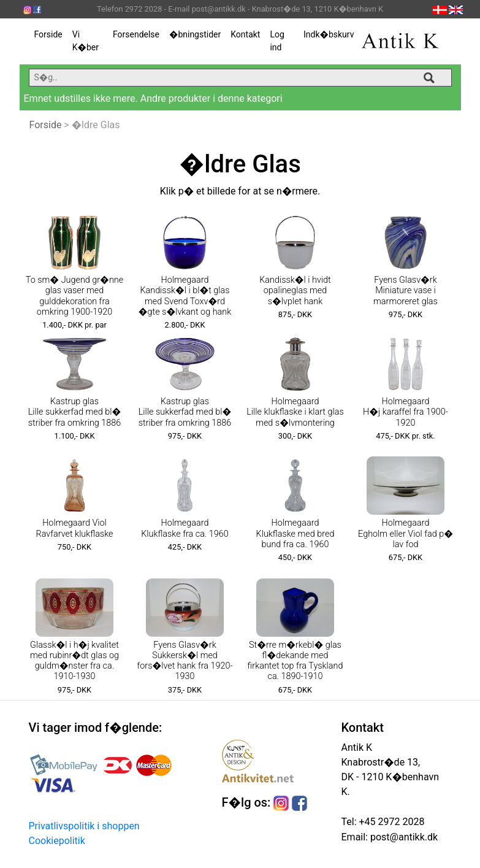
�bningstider (195, 34)
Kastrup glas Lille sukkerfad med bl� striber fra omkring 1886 (75, 412)
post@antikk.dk (403, 837)
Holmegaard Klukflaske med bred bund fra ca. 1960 (295, 534)
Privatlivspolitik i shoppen (84, 826)
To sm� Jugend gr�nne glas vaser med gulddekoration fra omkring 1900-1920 (74, 296)
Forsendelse (136, 34)
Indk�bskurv (329, 34)
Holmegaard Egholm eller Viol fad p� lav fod (406, 534)
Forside (48, 34)
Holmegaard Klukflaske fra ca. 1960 (185, 528)
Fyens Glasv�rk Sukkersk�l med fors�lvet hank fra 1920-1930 (185, 661)
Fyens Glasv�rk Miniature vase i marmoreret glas (406, 291)
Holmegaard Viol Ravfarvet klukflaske (74, 528)
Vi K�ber (86, 41)
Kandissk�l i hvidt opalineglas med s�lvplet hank (295, 291)
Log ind (277, 41)
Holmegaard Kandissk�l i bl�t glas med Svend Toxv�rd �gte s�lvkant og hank (185, 296)
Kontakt (245, 34)
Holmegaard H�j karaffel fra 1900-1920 (406, 412)
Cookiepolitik (57, 841)
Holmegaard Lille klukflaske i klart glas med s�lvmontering (295, 412)
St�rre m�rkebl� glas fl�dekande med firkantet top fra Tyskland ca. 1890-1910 (295, 661)
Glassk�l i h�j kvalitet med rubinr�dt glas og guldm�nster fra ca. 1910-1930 (74, 661)
